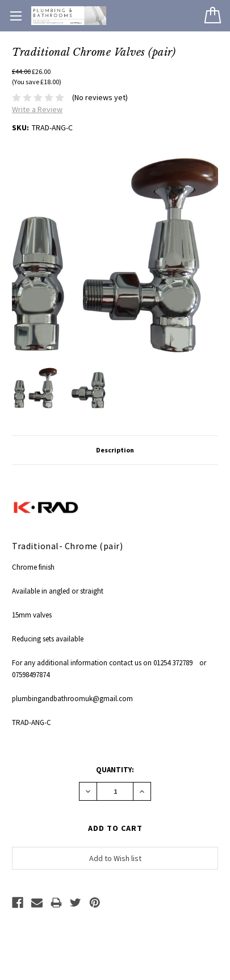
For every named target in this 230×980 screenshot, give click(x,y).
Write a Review (37, 109)
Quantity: (115, 770)
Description (115, 450)
